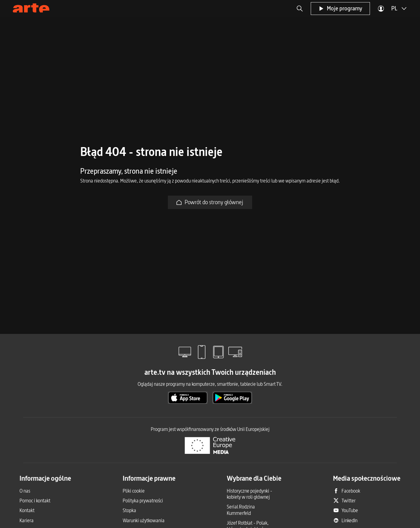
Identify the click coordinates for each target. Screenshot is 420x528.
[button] (300, 9)
